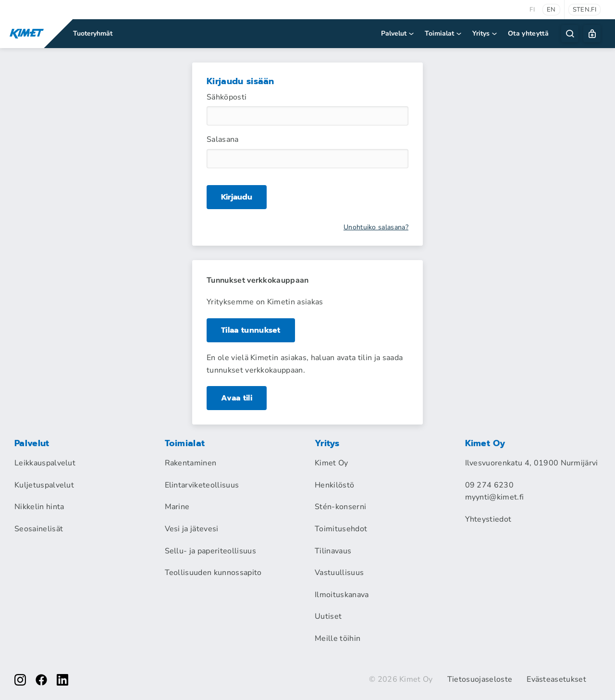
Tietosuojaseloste (480, 679)
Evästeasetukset (556, 679)
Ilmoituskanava (342, 595)
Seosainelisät (39, 529)
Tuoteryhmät (93, 33)
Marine (177, 507)
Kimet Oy (332, 463)
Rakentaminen (191, 463)
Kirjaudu (237, 197)
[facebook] (41, 680)
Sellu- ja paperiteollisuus (210, 551)
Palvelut (398, 33)
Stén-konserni (340, 507)
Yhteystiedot (488, 519)
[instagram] (20, 680)
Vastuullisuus (339, 573)
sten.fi (584, 10)
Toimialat (444, 33)
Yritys (485, 33)
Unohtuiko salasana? (376, 227)
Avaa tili (237, 398)
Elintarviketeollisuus (202, 485)
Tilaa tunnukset (251, 330)
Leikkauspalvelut (45, 463)
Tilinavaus (333, 551)
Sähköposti (227, 97)
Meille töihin (338, 638)
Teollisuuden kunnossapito (213, 573)
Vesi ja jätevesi (192, 529)
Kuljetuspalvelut (44, 485)
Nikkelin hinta (39, 507)
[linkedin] (62, 680)
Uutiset (328, 616)
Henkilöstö (334, 485)
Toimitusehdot (341, 529)
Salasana (223, 139)
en (551, 10)
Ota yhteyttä (528, 33)
